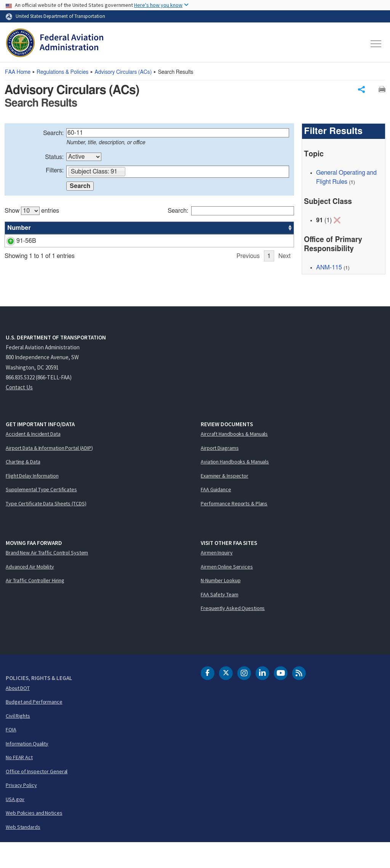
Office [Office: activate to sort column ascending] (236, 228)
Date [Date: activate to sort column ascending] (266, 228)
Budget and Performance (34, 727)
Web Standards (23, 852)
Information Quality (27, 769)
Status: (54, 158)
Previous (248, 295)
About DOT (18, 713)
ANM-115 (329, 268)
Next (285, 295)
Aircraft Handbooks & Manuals (234, 459)
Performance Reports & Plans (234, 529)
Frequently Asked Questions (233, 634)
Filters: (55, 171)
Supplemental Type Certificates (41, 515)
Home (18, 72)
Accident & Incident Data (33, 459)
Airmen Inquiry (217, 578)
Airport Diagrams (220, 473)
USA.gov (15, 824)
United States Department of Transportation (60, 16)
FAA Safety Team (220, 620)
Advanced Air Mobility (30, 592)
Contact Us (19, 413)
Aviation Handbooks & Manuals (235, 487)
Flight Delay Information (32, 501)
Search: (53, 134)
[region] (149, 250)
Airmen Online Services (227, 592)
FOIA (11, 755)
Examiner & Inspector (225, 501)
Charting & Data (23, 487)
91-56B (17, 241)
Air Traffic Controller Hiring (35, 606)
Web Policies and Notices (34, 838)
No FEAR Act (19, 783)
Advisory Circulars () (123, 72)
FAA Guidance (216, 515)
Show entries (32, 211)
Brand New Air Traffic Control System (47, 578)
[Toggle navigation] (376, 44)
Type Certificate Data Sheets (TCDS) (46, 529)
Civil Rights (18, 741)
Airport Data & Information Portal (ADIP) (49, 473)
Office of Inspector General (37, 796)
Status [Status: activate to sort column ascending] (207, 228)
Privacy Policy (21, 811)
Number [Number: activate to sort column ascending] (19, 228)
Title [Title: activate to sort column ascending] (48, 228)
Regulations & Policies (62, 72)
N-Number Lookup (221, 606)
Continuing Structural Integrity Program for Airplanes (110, 241)
